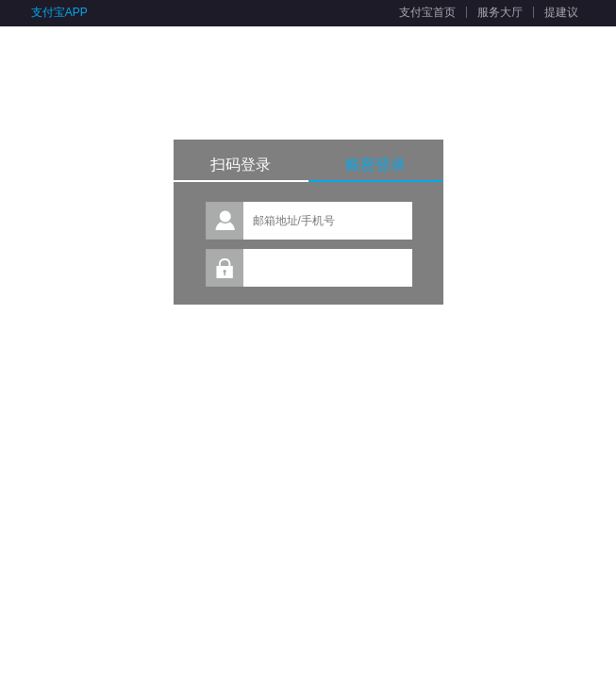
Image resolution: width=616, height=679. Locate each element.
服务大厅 (500, 12)
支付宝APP (59, 12)
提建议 (561, 12)
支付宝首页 (427, 12)
